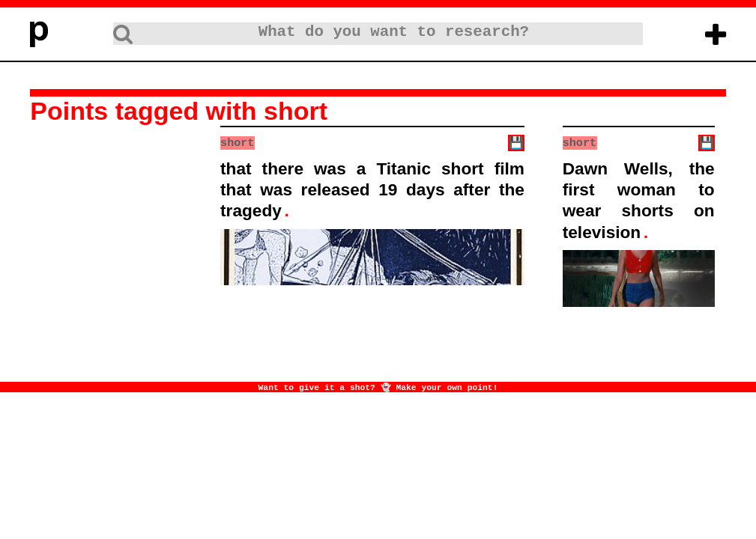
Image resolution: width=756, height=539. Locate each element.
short (237, 142)
